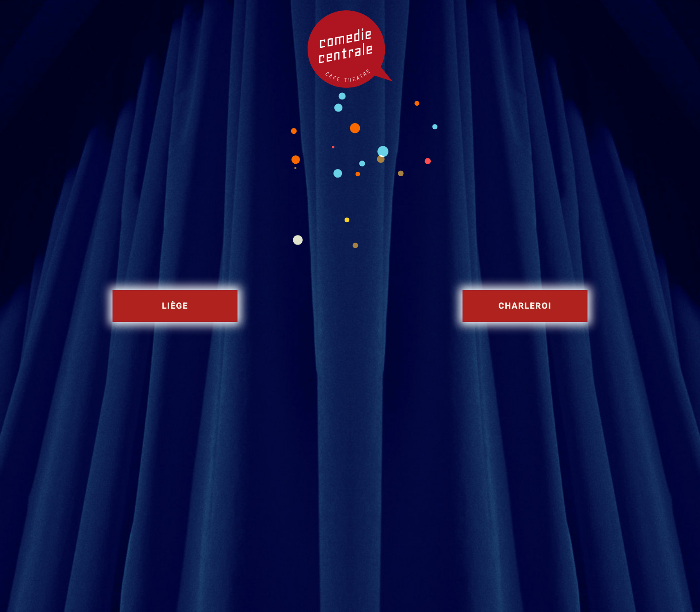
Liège (175, 306)
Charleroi (525, 306)
